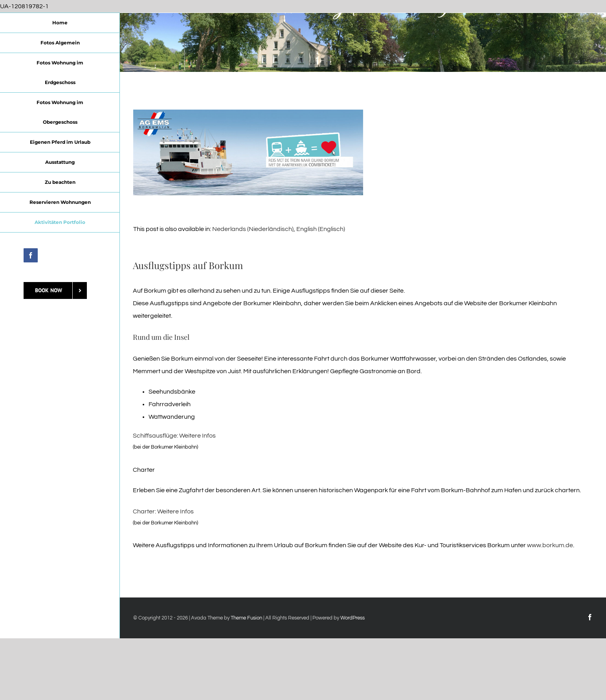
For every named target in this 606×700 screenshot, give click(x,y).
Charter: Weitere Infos (163, 511)
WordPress (353, 618)
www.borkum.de (550, 545)
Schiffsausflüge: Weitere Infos (174, 436)
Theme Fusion (246, 618)
